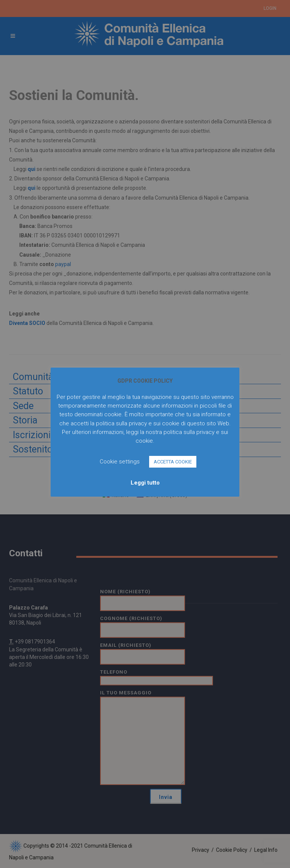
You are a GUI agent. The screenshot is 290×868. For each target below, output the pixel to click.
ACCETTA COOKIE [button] (173, 462)
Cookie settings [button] (120, 462)
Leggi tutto (145, 483)
